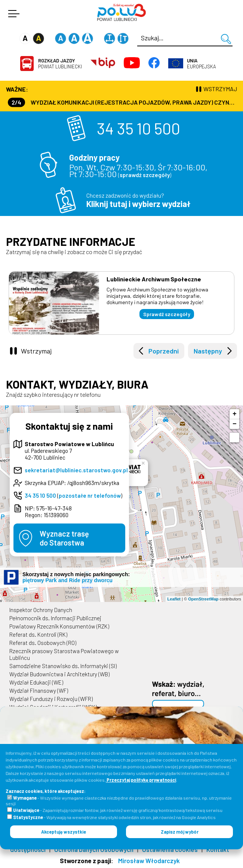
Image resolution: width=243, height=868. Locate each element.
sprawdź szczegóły (145, 175)
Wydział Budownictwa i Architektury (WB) (59, 674)
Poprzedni (164, 351)
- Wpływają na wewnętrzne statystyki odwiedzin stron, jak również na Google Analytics (114, 817)
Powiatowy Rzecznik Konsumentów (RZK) (59, 626)
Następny (208, 351)
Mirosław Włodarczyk (149, 861)
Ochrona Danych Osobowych (94, 849)
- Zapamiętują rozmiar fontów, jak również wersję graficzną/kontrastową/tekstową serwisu (118, 810)
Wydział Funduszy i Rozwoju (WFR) (51, 699)
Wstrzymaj (36, 351)
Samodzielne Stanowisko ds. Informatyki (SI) (63, 666)
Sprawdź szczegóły (167, 314)
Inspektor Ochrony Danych (41, 610)
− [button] (235, 424)
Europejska (202, 64)
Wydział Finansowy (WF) (39, 691)
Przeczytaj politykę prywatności (141, 780)
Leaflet (174, 599)
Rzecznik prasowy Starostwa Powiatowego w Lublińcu (64, 654)
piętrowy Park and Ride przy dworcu (67, 580)
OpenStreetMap (203, 599)
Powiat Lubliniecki (60, 64)
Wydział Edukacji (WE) (36, 682)
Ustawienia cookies (170, 849)
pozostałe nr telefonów (90, 495)
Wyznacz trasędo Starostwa (64, 538)
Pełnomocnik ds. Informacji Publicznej (55, 618)
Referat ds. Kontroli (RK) (38, 634)
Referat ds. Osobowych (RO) (43, 643)
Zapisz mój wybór (180, 832)
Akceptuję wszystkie (64, 832)
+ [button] (235, 414)
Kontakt (218, 849)
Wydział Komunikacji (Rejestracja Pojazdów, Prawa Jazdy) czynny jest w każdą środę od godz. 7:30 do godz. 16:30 (122, 102)
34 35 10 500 (139, 128)
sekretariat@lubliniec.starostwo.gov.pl (76, 470)
